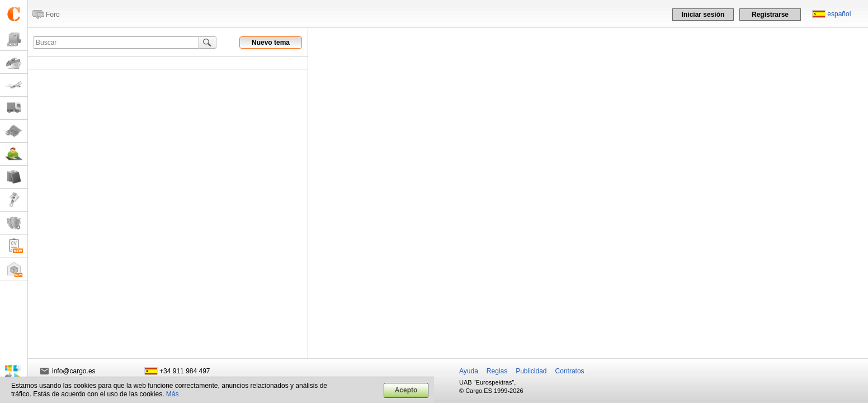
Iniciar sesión (703, 15)
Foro (53, 15)
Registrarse (770, 15)
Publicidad (531, 371)
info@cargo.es (74, 371)
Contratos (570, 371)
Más (173, 394)
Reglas (497, 371)
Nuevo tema (271, 43)
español (839, 14)
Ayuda (469, 371)
